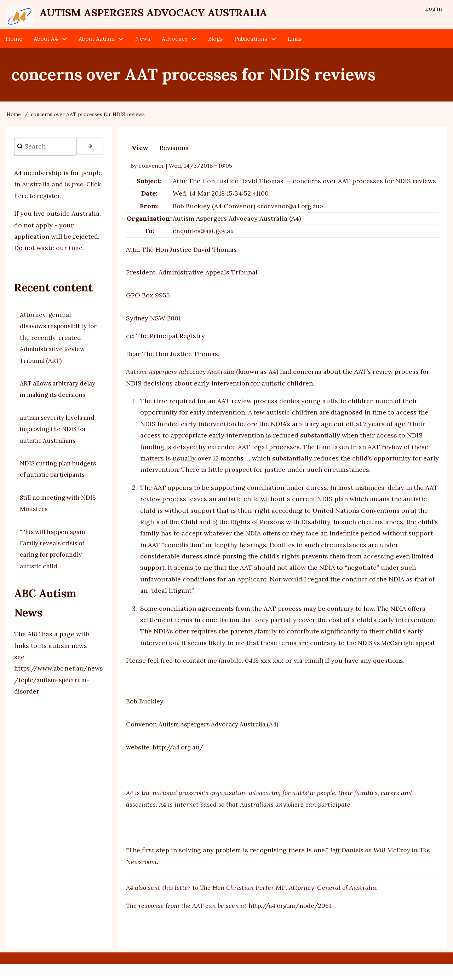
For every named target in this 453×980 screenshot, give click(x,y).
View (140, 152)
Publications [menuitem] (251, 43)
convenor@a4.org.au (292, 210)
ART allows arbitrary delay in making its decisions (51, 399)
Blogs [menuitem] (216, 43)
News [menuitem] (143, 43)
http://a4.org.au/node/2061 (291, 921)
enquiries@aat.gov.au (205, 235)
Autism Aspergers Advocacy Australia (182, 15)
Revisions (174, 152)
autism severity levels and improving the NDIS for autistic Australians (57, 445)
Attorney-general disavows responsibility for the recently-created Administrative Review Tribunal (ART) (57, 342)
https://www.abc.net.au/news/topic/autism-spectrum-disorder (58, 707)
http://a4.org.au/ (179, 763)
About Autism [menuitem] (97, 43)
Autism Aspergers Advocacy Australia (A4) (223, 740)
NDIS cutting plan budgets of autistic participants (49, 491)
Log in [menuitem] (433, 9)
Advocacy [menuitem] (175, 43)
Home (14, 119)
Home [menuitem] (14, 43)
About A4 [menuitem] (46, 43)
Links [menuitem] (295, 43)
